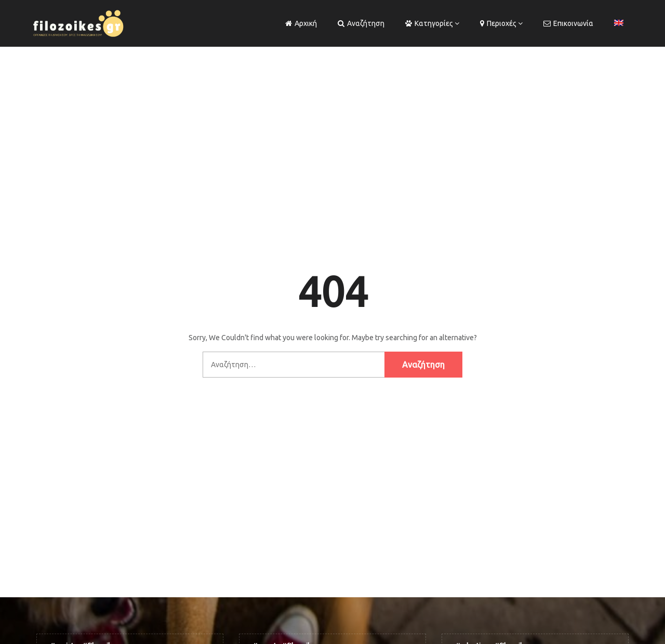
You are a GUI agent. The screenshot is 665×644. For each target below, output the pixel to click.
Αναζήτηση (361, 23)
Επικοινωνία (568, 23)
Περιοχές (498, 23)
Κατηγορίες (429, 23)
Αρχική (301, 23)
